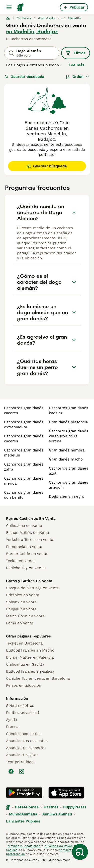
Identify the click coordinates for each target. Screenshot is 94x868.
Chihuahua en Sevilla (25, 664)
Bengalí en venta (21, 609)
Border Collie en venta (27, 554)
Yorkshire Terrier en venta (30, 540)
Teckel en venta (20, 561)
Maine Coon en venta (25, 616)
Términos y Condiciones (23, 846)
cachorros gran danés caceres (24, 410)
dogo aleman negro (67, 496)
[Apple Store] (66, 793)
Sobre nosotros (20, 706)
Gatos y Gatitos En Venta (29, 581)
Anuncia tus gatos (22, 755)
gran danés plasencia (68, 422)
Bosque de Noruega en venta (32, 588)
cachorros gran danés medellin (24, 453)
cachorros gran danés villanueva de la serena (69, 436)
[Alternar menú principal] (9, 7)
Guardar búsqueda (24, 77)
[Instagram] (22, 771)
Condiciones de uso (24, 734)
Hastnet (51, 807)
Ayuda (11, 720)
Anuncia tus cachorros (26, 748)
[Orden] (77, 77)
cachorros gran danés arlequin (69, 485)
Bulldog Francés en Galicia (30, 671)
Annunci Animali (57, 814)
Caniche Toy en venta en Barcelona (38, 678)
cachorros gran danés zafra (24, 467)
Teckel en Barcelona (24, 643)
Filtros (76, 53)
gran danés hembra (67, 450)
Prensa (12, 727)
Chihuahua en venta (24, 526)
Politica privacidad (22, 713)
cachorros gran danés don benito (24, 495)
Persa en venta (20, 623)
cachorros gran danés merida (24, 481)
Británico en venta (23, 595)
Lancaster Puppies (23, 821)
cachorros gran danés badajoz (69, 410)
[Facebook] (11, 771)
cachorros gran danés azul (69, 471)
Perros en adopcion (24, 686)
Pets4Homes (27, 807)
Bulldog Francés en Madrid (30, 650)
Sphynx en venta (21, 602)
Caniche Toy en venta (25, 568)
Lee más (77, 65)
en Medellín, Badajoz (32, 31)
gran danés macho (66, 459)
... (62, 18)
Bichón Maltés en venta (27, 533)
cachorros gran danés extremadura (24, 425)
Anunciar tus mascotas (27, 741)
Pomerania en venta (24, 547)
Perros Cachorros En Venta (31, 519)
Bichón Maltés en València (30, 657)
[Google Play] (24, 793)
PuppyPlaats (75, 807)
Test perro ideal (20, 762)
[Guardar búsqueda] (80, 852)
